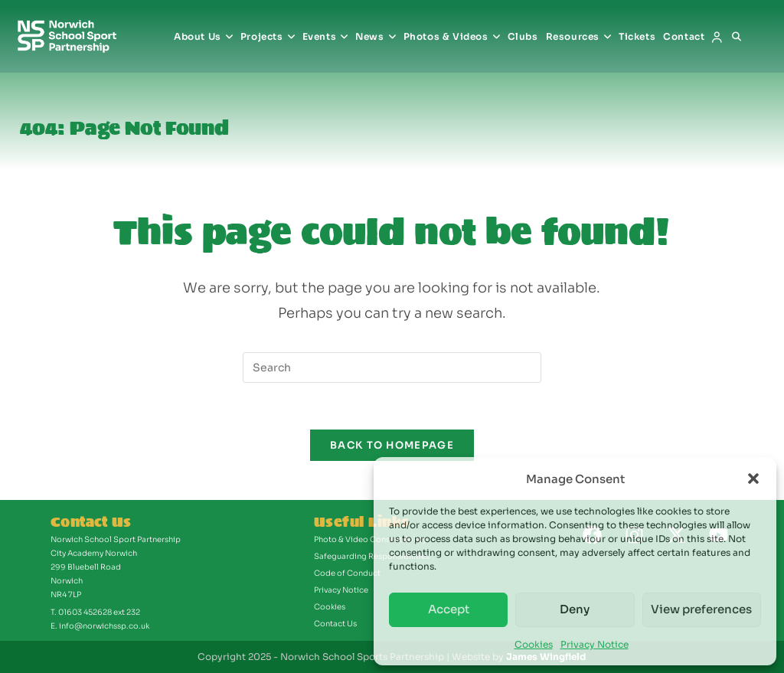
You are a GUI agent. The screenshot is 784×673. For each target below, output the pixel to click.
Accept (449, 609)
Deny (575, 609)
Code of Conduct (347, 573)
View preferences (701, 609)
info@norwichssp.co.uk (104, 626)
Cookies (534, 644)
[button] (753, 479)
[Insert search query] (392, 368)
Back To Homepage (392, 445)
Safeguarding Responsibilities (372, 556)
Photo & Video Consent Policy (370, 539)
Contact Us (335, 624)
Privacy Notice (595, 644)
